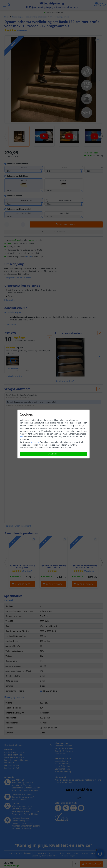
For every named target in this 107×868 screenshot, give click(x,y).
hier (21, 437)
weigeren (35, 442)
